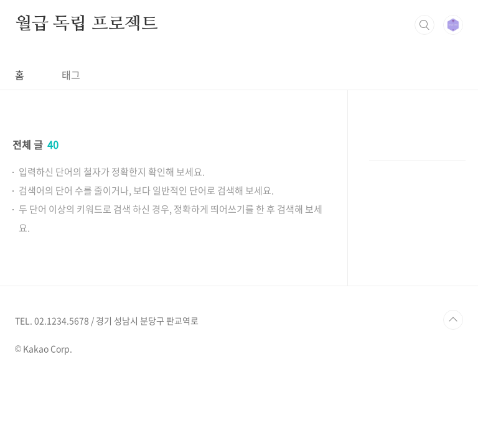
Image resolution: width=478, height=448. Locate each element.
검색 (424, 25)
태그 (71, 75)
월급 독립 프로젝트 (87, 24)
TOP (453, 320)
